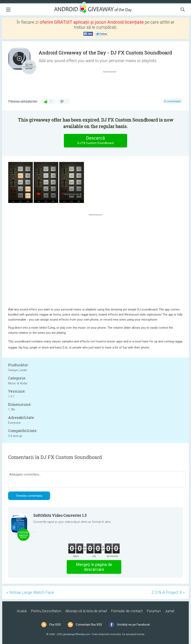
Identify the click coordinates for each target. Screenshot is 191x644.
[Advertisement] (112, 83)
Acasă (22, 611)
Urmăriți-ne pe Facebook (133, 625)
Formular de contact (127, 611)
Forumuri (154, 611)
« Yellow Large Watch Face (30, 592)
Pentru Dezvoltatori (46, 611)
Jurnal (169, 611)
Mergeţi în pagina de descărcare (94, 567)
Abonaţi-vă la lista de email (86, 611)
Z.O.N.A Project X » (168, 592)
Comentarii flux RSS (89, 625)
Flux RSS (55, 625)
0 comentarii (172, 101)
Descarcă (96, 140)
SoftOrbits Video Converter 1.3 (60, 515)
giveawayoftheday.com (77, 634)
